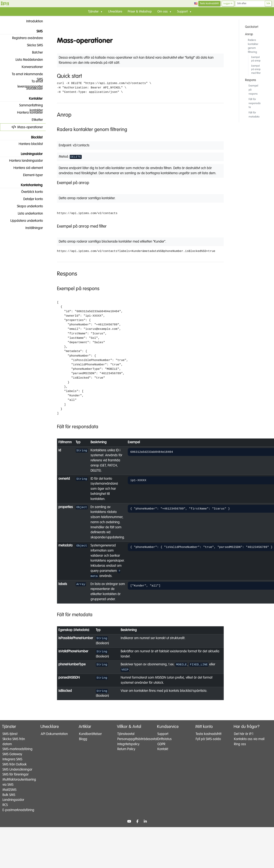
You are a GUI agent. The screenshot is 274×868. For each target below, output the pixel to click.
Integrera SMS (12, 764)
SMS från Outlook (15, 770)
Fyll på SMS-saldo (208, 739)
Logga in (228, 4)
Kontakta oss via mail (246, 742)
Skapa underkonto (27, 206)
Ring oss (240, 749)
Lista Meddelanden (26, 60)
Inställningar (31, 228)
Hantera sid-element (25, 168)
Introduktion (32, 21)
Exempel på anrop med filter (256, 70)
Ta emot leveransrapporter (30, 82)
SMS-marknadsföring (14, 752)
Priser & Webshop (140, 12)
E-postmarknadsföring (17, 823)
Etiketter (34, 120)
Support (163, 734)
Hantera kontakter (27, 113)
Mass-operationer (27, 127)
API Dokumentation (54, 734)
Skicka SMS (32, 45)
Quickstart (252, 27)
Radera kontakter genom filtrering (253, 46)
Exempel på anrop (256, 59)
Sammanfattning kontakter (28, 106)
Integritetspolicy (128, 744)
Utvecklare (115, 12)
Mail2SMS (9, 800)
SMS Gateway (12, 760)
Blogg (83, 739)
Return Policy (126, 749)
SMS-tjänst (10, 734)
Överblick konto (29, 192)
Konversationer (29, 67)
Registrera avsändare (25, 38)
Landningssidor (13, 810)
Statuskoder (32, 89)
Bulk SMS (9, 805)
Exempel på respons (253, 90)
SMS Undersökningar (14, 777)
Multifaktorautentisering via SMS (17, 792)
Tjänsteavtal (126, 734)
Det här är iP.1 (244, 734)
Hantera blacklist (28, 144)
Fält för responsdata (255, 103)
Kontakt (163, 749)
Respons (251, 80)
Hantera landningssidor (23, 161)
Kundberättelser (90, 734)
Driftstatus (165, 739)
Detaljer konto (30, 199)
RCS (5, 815)
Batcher (35, 52)
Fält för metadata (254, 115)
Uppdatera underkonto (24, 221)
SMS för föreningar (16, 785)
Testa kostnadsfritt (209, 4)
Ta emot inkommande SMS (25, 75)
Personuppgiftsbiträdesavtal (133, 739)
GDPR (161, 744)
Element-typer (30, 175)
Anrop (249, 34)
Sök (268, 4)
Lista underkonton (28, 214)
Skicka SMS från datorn (14, 742)
